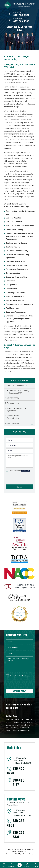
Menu (4, 865)
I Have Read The (19, 471)
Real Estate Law (13, 423)
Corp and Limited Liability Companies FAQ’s (19, 392)
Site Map (18, 854)
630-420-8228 (16, 771)
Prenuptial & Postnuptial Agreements (17, 409)
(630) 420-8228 (21, 15)
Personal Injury (13, 403)
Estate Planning (13, 398)
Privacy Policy (28, 854)
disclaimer (26, 676)
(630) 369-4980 (21, 21)
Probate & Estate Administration (14, 417)
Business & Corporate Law (17, 386)
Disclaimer (26, 471)
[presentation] (18, 477)
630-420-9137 (19, 783)
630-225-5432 (19, 835)
